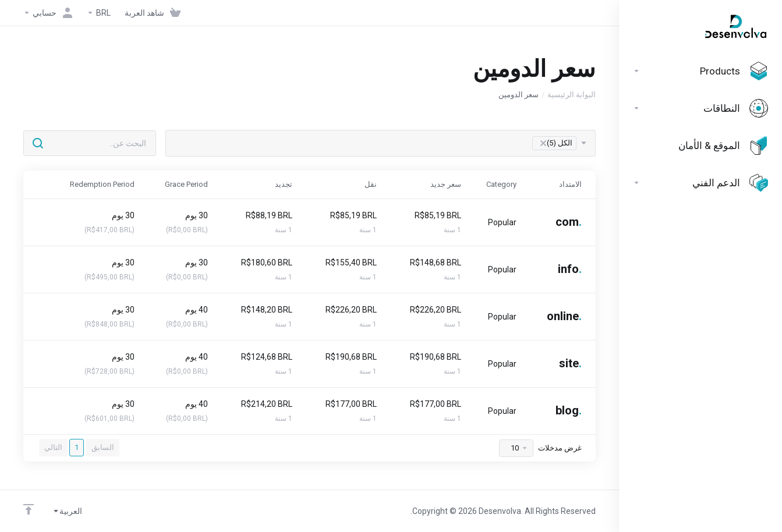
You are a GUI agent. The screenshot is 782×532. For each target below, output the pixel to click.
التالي (53, 447)
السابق (103, 447)
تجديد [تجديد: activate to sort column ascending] (284, 184)
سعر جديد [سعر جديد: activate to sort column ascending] (446, 184)
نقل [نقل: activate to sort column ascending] (371, 184)
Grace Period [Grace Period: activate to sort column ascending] (186, 184)
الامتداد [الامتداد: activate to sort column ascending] (570, 184)
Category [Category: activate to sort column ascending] (501, 184)
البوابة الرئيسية (572, 95)
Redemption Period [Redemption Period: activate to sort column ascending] (102, 184)
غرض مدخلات (540, 448)
